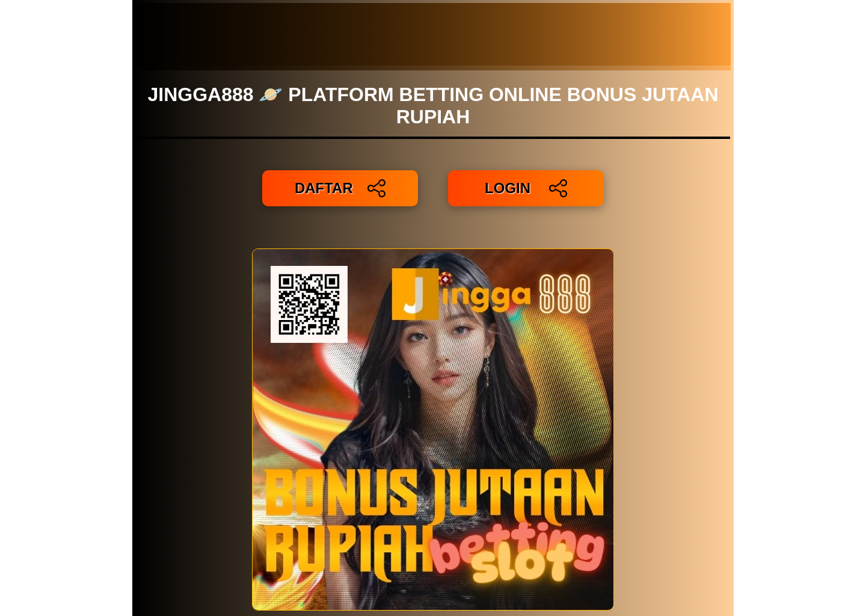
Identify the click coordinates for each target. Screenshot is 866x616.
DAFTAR (340, 188)
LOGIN (526, 188)
